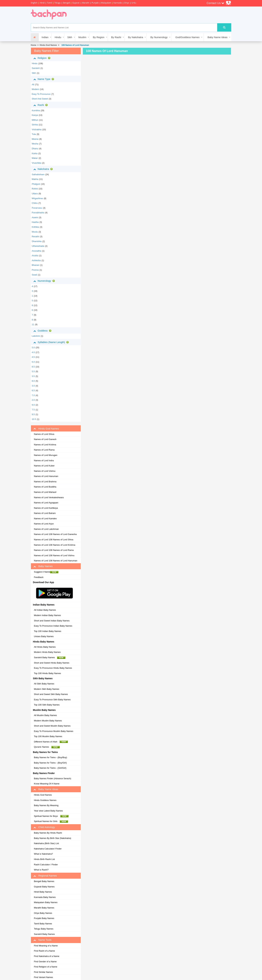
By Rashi (116, 37)
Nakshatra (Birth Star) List (46, 843)
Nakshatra (44, 169)
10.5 (34, 419)
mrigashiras (37, 198)
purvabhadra (38, 213)
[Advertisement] (132, 15)
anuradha (36, 251)
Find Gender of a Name (45, 962)
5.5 (33, 371)
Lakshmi (36, 336)
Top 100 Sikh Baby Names (47, 705)
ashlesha (36, 260)
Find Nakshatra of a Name (47, 956)
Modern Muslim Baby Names (48, 721)
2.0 (33, 400)
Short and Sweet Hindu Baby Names (52, 663)
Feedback (39, 577)
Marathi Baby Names (44, 908)
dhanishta (37, 241)
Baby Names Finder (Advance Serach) (53, 778)
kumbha (36, 110)
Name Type (44, 79)
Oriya (127, 3)
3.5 (33, 376)
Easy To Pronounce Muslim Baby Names (54, 731)
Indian (45, 37)
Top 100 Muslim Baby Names (48, 736)
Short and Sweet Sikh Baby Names (51, 694)
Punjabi (95, 3)
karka (35, 153)
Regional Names (45, 876)
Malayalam (106, 3)
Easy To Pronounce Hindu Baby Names (53, 668)
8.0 (33, 381)
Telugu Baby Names (44, 929)
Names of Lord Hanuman (46, 476)
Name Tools (42, 940)
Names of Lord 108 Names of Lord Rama (54, 550)
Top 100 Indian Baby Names (48, 631)
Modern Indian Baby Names (47, 615)
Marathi (86, 3)
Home (34, 45)
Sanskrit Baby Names (50, 658)
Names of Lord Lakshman (46, 529)
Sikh (70, 37)
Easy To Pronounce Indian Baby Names (53, 626)
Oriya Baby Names (43, 913)
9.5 (33, 414)
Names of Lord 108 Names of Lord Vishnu (54, 555)
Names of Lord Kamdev (45, 519)
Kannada (118, 3)
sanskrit (36, 68)
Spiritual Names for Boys (51, 816)
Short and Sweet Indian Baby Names (52, 621)
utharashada (38, 246)
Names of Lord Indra (44, 460)
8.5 (33, 367)
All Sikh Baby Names (44, 684)
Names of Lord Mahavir (45, 492)
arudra (35, 256)
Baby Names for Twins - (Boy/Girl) (50, 763)
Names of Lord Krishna (45, 445)
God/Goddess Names (187, 37)
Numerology (45, 281)
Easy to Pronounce (41, 94)
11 (33, 324)
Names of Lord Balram (45, 513)
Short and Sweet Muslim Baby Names (52, 726)
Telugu (58, 3)
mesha (35, 144)
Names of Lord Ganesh (45, 439)
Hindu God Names (48, 45)
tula (34, 134)
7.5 (33, 410)
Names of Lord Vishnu (45, 471)
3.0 (33, 386)
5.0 (33, 347)
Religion (43, 58)
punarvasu (37, 208)
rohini (35, 189)
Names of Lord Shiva (44, 434)
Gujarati (76, 3)
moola (35, 232)
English (34, 3)
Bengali (66, 3)
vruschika (37, 163)
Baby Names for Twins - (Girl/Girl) (50, 768)
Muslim (82, 37)
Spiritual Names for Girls (51, 821)
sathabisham (38, 174)
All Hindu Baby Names (45, 647)
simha (35, 125)
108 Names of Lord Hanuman (75, 45)
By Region (99, 37)
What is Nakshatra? (43, 854)
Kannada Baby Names (45, 897)
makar (35, 158)
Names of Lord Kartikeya (46, 508)
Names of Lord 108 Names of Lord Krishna (55, 545)
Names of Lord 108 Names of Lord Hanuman (56, 561)
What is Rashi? (41, 870)
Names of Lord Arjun (44, 524)
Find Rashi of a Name (44, 951)
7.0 (33, 395)
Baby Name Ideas (217, 37)
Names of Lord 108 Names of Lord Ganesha (55, 534)
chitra (35, 203)
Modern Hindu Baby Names (47, 652)
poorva (35, 270)
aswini (35, 217)
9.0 (33, 405)
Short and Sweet (40, 99)
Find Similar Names (43, 972)
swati (34, 275)
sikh (34, 73)
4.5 (33, 357)
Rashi (41, 105)
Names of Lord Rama (44, 450)
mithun (35, 120)
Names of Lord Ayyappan (46, 503)
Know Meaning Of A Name (47, 784)
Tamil (49, 3)
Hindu (58, 37)
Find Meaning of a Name (46, 946)
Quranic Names (47, 747)
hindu (35, 63)
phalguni (36, 184)
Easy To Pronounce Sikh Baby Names (52, 700)
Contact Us (215, 3)
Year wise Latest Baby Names (48, 811)
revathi (35, 236)
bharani (36, 265)
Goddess (43, 331)
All (33, 85)
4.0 (33, 352)
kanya (35, 115)
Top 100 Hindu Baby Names (47, 673)
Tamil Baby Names (43, 924)
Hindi (42, 3)
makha (35, 179)
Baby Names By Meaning (46, 805)
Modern (35, 89)
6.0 (33, 362)
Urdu (134, 3)
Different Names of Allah (51, 742)
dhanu (35, 149)
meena (35, 139)
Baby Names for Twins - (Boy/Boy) (50, 757)
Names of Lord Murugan (46, 455)
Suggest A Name (46, 572)
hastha (35, 222)
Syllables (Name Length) (52, 342)
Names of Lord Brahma (45, 482)
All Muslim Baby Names (45, 715)
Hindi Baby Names (43, 892)
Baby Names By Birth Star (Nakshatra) (53, 838)
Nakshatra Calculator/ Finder (48, 849)
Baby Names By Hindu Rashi (48, 833)
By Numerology (159, 37)
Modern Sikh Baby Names (47, 689)
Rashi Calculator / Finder (46, 865)
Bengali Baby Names (44, 881)
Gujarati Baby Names (44, 887)
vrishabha (37, 129)
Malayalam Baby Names (46, 902)
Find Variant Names (43, 977)
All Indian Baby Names (45, 610)
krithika (35, 227)
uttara (35, 194)
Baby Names (43, 566)
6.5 (33, 390)
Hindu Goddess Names (45, 800)
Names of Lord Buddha (45, 487)
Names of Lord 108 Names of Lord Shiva (54, 540)
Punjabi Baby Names (44, 918)
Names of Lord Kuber (44, 466)
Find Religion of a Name (46, 967)
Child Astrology (44, 827)
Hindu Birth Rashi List (44, 859)
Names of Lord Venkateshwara (49, 497)
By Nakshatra (136, 37)
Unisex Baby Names (44, 636)
